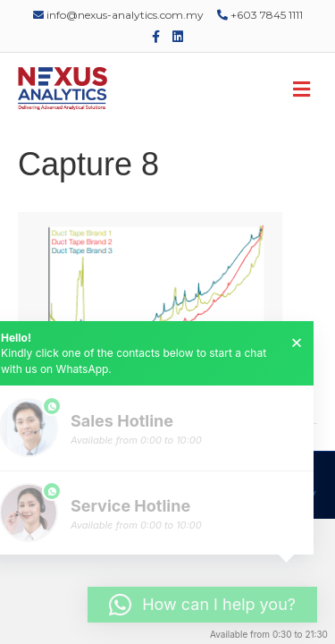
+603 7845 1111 (260, 15)
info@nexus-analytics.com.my (118, 15)
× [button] (297, 343)
